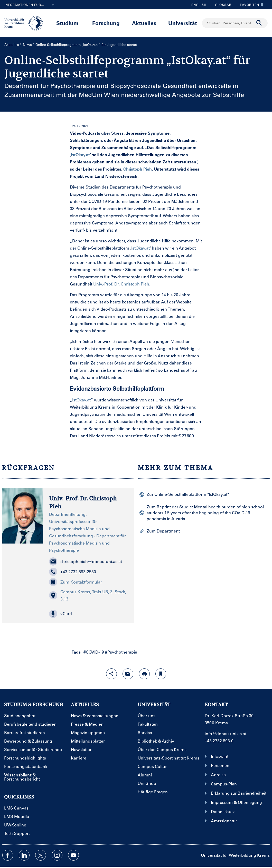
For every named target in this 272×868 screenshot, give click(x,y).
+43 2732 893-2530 (73, 572)
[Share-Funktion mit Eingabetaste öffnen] (111, 674)
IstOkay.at (80, 155)
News (27, 45)
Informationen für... (30, 5)
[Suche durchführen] (259, 23)
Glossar (221, 5)
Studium (67, 23)
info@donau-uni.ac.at (226, 733)
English (199, 5)
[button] (89, 614)
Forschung (106, 23)
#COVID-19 (94, 652)
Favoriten (250, 5)
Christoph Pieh (138, 169)
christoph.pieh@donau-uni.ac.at (86, 561)
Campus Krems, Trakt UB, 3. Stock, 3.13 (88, 595)
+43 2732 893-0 (219, 741)
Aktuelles (144, 23)
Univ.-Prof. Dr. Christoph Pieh (121, 284)
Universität (183, 23)
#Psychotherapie (121, 652)
